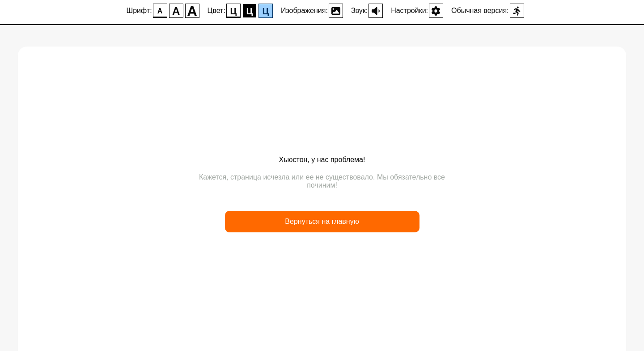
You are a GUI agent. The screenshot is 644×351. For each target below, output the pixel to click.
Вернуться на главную (322, 221)
